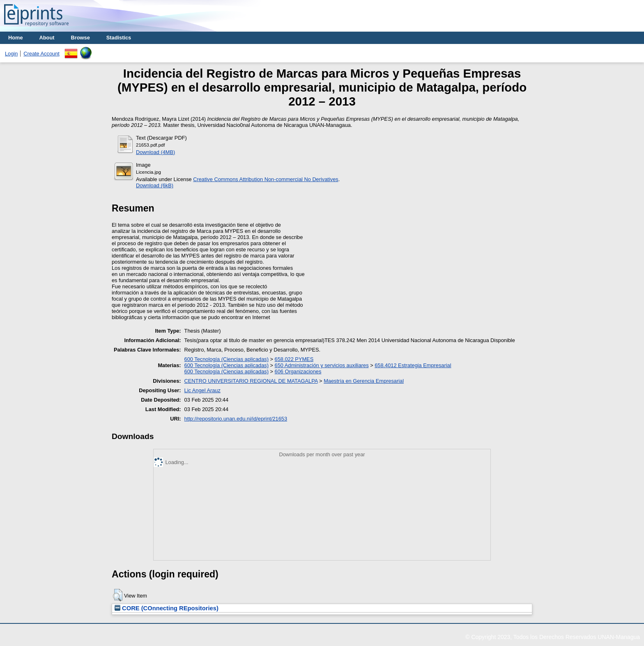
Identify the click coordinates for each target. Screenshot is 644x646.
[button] (118, 595)
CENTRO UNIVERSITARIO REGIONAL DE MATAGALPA (251, 381)
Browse (80, 38)
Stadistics (119, 38)
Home (16, 38)
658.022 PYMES (294, 359)
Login (11, 54)
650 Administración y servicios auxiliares (322, 365)
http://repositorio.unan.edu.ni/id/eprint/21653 (236, 419)
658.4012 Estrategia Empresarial (413, 365)
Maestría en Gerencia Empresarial (364, 381)
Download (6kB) (155, 185)
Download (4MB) (155, 152)
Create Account (41, 54)
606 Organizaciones (298, 371)
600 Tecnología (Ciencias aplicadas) (227, 359)
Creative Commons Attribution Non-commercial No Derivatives (266, 179)
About (47, 38)
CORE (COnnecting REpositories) (167, 608)
